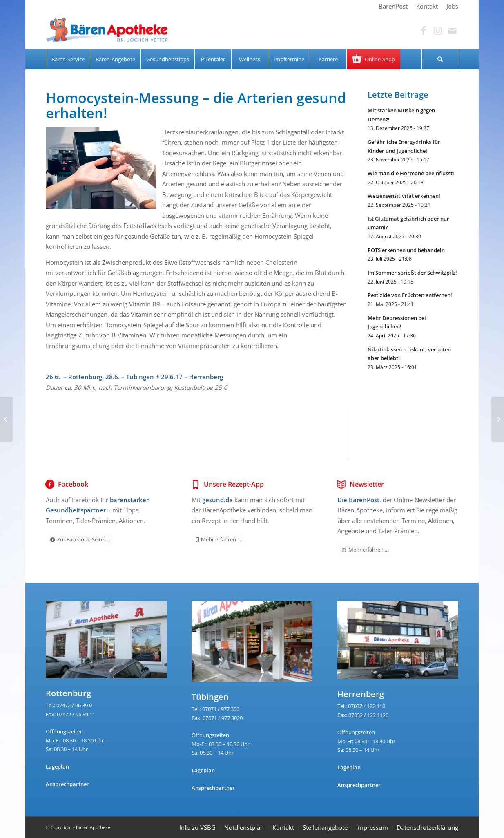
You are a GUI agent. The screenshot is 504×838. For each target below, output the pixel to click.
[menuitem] (393, 6)
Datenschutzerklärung (427, 827)
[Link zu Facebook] (424, 31)
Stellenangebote (325, 827)
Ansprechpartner (67, 784)
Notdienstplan (244, 827)
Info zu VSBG (197, 827)
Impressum (372, 827)
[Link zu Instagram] (438, 31)
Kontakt (283, 827)
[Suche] (440, 59)
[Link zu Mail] (452, 31)
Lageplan (57, 766)
